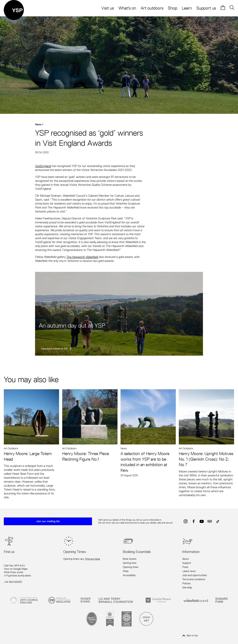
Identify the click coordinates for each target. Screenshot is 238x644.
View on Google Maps (16, 569)
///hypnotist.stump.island (17, 576)
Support (187, 563)
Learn (187, 8)
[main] (119, 258)
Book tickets (130, 559)
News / (39, 124)
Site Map (187, 588)
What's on (127, 8)
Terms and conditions (194, 579)
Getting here (130, 563)
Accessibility (129, 575)
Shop (173, 8)
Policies (186, 584)
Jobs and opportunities (195, 575)
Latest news (189, 571)
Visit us (108, 8)
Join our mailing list (49, 521)
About (186, 559)
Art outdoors (152, 8)
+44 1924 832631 (13, 582)
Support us (206, 8)
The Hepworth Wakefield (82, 257)
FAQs (126, 571)
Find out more (93, 559)
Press (185, 567)
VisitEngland (43, 166)
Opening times (131, 567)
